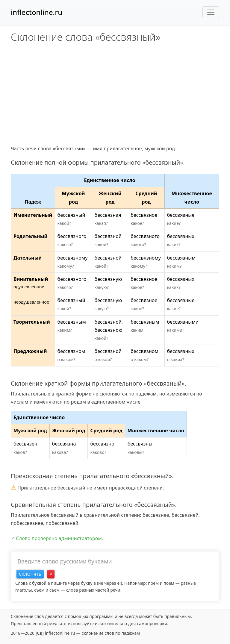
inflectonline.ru (37, 12)
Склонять (30, 574)
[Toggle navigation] (211, 12)
